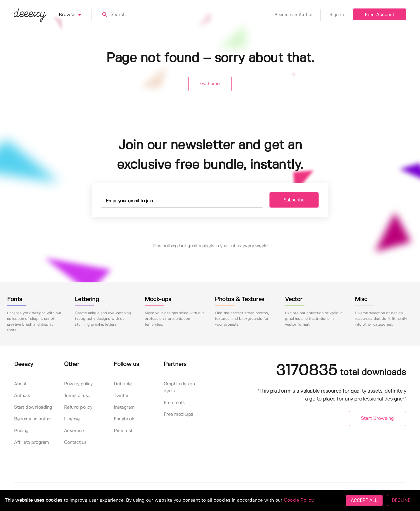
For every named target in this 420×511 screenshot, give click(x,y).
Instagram (124, 407)
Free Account (380, 15)
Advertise (74, 431)
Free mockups (178, 414)
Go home (210, 84)
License (72, 419)
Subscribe (294, 200)
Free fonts (174, 403)
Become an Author (298, 15)
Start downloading (33, 407)
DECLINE (401, 500)
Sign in (337, 15)
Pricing (21, 431)
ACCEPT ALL (364, 500)
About (20, 384)
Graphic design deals (179, 387)
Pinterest (123, 431)
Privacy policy (78, 384)
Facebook (124, 419)
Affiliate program (32, 442)
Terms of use (77, 396)
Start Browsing (377, 418)
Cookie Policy (299, 500)
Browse (75, 15)
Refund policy (78, 407)
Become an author (33, 419)
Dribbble (123, 384)
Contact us (75, 442)
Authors (22, 396)
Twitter (121, 396)
